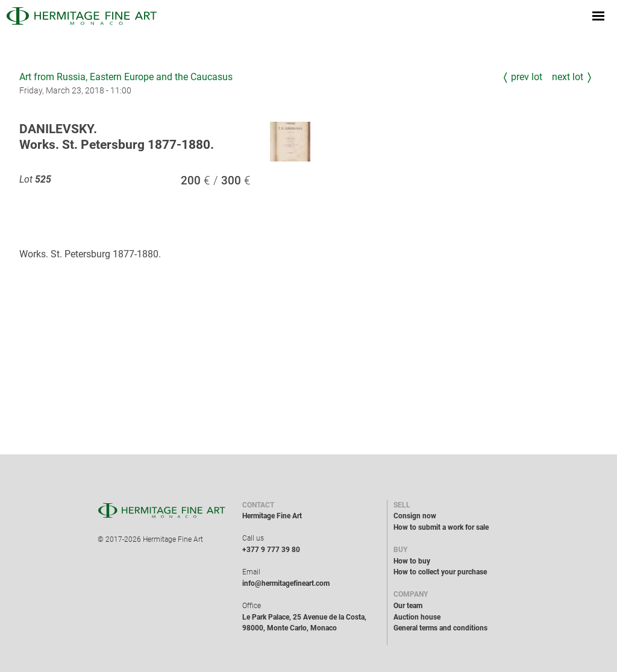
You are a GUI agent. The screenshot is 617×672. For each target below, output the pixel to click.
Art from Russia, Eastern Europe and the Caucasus (126, 77)
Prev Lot (527, 77)
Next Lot (568, 77)
